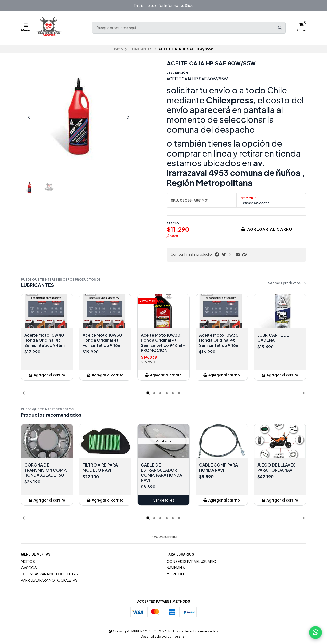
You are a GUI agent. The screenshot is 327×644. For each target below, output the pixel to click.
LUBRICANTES (141, 49)
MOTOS (28, 561)
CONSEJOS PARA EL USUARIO (191, 561)
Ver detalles (164, 500)
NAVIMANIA (176, 568)
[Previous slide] (29, 117)
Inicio (119, 49)
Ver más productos (287, 283)
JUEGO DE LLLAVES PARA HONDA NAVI (276, 468)
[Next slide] (128, 117)
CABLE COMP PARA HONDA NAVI (218, 468)
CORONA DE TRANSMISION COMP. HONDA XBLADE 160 (46, 470)
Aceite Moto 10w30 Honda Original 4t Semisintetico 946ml (220, 340)
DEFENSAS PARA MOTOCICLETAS (49, 574)
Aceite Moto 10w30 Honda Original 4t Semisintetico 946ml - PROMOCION (163, 343)
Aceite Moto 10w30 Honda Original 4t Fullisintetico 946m (102, 340)
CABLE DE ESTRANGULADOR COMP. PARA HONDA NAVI (161, 473)
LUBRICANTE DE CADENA (273, 338)
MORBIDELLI (177, 574)
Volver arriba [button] (164, 537)
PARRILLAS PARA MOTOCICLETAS (49, 580)
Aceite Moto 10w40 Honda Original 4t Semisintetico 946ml (45, 340)
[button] (244, 254)
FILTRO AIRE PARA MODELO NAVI (100, 468)
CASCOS (29, 568)
